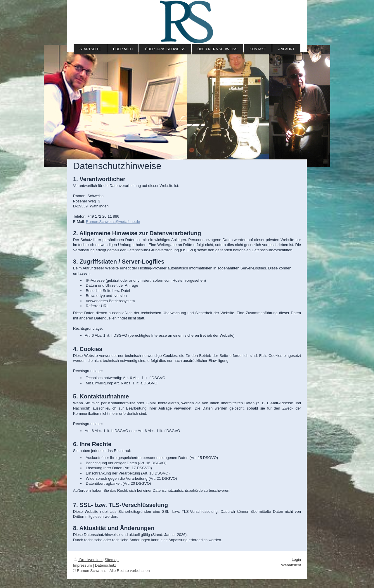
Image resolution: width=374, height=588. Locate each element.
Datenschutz (105, 565)
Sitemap (112, 560)
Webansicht (291, 565)
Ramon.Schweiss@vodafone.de (113, 222)
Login (296, 559)
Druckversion (88, 560)
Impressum (82, 565)
